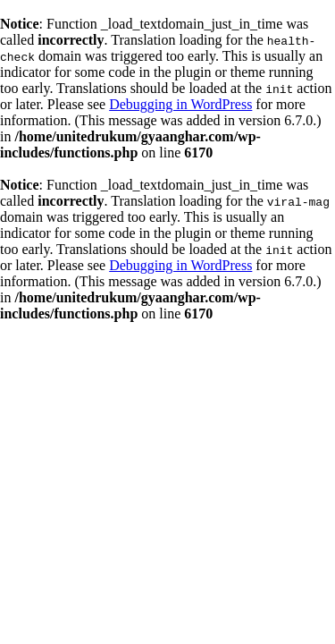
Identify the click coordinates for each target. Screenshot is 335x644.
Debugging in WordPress (180, 104)
